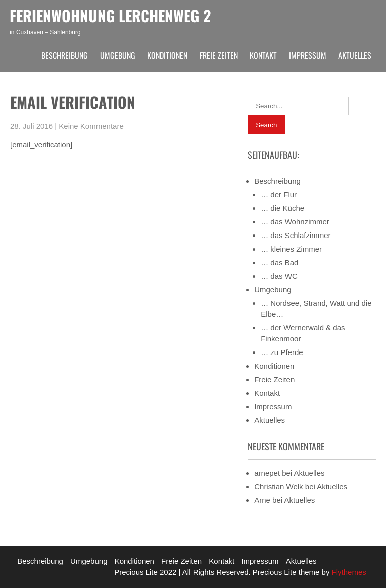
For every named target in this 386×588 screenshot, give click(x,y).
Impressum (308, 55)
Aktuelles (355, 55)
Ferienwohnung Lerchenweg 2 (110, 15)
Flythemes (348, 572)
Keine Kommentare (91, 126)
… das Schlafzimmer (296, 235)
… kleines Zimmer (291, 249)
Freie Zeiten (219, 55)
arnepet (267, 473)
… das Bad (279, 262)
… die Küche (282, 208)
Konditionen (167, 55)
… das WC (279, 276)
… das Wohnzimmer (295, 222)
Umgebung (118, 55)
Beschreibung (65, 55)
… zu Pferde (282, 352)
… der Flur (279, 195)
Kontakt (263, 55)
